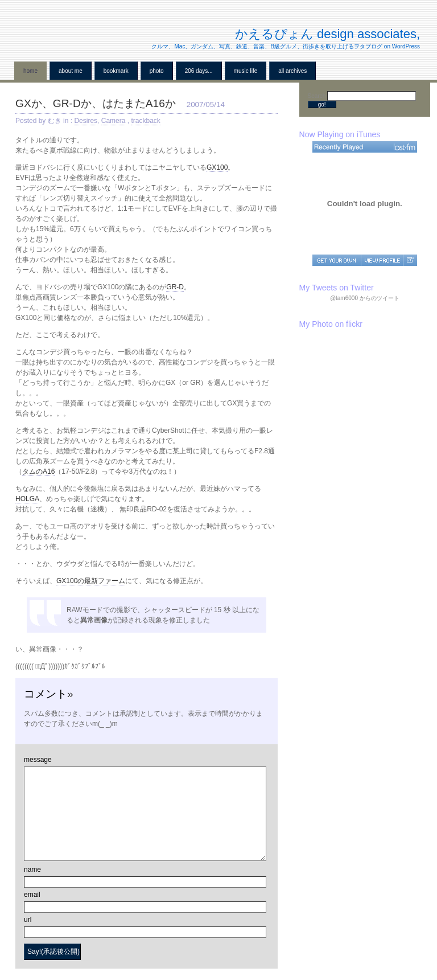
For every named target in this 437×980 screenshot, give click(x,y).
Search (318, 96)
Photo (157, 71)
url (28, 920)
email (32, 895)
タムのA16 (38, 471)
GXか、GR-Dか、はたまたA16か (96, 103)
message (38, 760)
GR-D (175, 287)
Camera (114, 121)
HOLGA (27, 499)
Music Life (246, 71)
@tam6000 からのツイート (365, 298)
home (30, 71)
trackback (145, 121)
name (32, 870)
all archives (292, 71)
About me (71, 71)
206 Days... (199, 71)
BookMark (116, 71)
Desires (86, 121)
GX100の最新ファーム (91, 581)
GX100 (217, 167)
